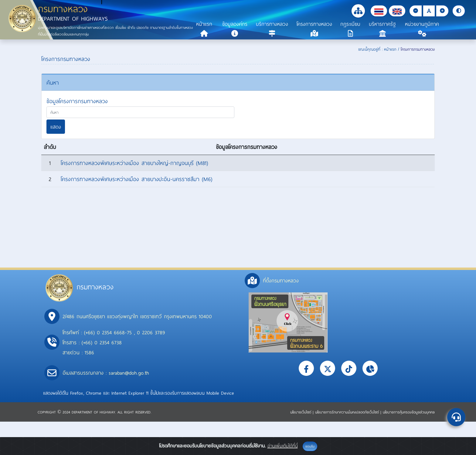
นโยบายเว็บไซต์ (301, 412)
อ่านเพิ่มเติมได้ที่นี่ (283, 446)
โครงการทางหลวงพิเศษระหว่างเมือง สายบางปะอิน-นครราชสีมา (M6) (136, 179)
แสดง (56, 127)
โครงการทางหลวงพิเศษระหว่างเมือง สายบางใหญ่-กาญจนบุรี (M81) (134, 163)
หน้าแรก (390, 49)
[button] (379, 11)
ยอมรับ (310, 446)
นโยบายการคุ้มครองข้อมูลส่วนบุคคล (409, 412)
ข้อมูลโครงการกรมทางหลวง (77, 101)
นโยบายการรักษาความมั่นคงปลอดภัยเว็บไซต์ (348, 412)
